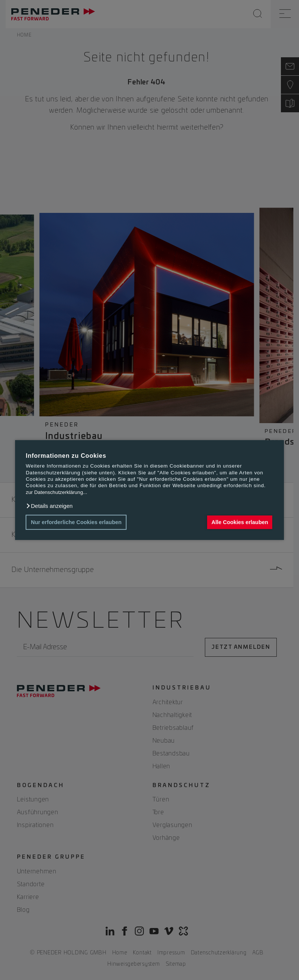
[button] (49, 506)
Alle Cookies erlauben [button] (240, 522)
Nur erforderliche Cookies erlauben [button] (76, 522)
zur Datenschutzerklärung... (56, 492)
